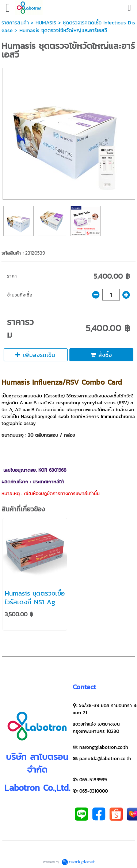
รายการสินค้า (15, 23)
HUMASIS (46, 23)
